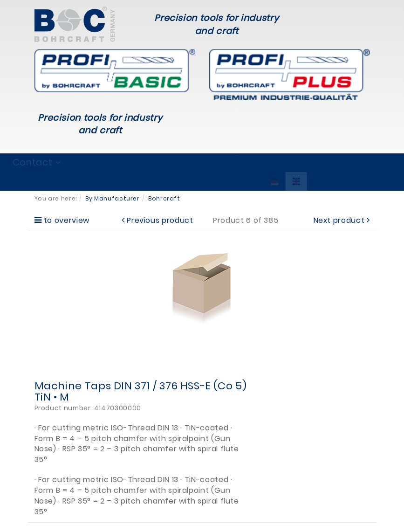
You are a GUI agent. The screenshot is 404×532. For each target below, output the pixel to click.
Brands (62, 162)
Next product (339, 220)
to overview (67, 220)
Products (122, 162)
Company (246, 162)
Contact (312, 162)
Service (183, 162)
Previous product (160, 220)
